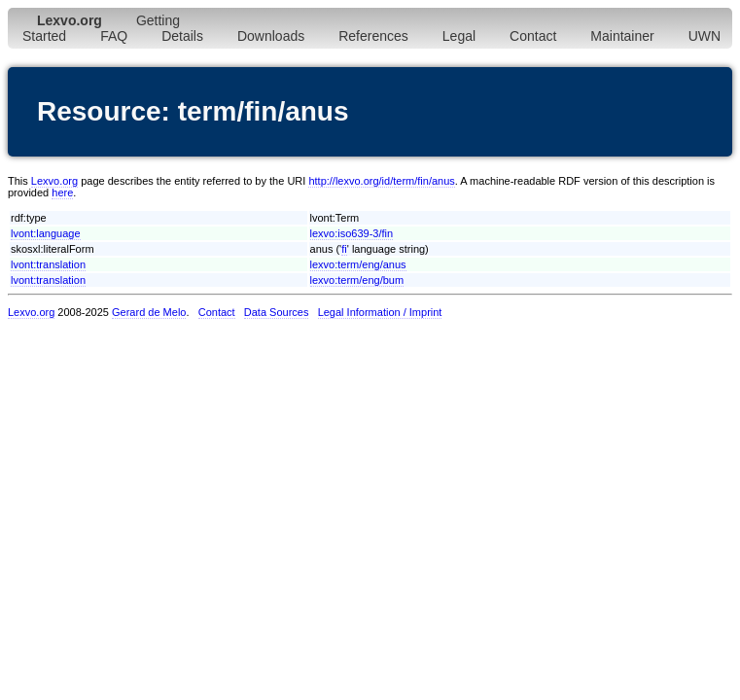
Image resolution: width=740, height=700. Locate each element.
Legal (459, 36)
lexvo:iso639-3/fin (352, 233)
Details (182, 36)
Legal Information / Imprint (380, 312)
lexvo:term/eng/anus (358, 264)
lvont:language (46, 233)
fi (344, 249)
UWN (705, 36)
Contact (533, 36)
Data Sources (277, 312)
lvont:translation (48, 264)
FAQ (114, 36)
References (373, 36)
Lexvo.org (54, 181)
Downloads (271, 36)
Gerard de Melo (149, 312)
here (62, 192)
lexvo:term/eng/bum (357, 280)
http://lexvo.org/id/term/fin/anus (381, 181)
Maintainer (622, 36)
